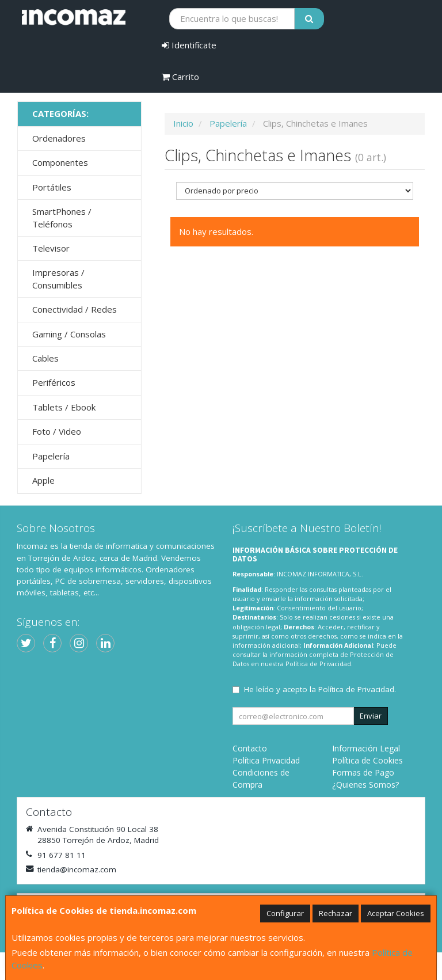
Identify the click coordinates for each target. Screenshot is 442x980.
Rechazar (336, 913)
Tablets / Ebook (64, 407)
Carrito (180, 77)
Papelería (51, 456)
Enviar (371, 716)
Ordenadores (59, 138)
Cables (45, 358)
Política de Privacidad (318, 664)
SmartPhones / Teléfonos (62, 217)
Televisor (51, 248)
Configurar (285, 913)
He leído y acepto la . (320, 689)
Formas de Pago (363, 772)
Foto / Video (57, 431)
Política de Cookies (367, 760)
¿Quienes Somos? (365, 785)
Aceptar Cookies (396, 913)
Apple (43, 480)
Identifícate (189, 45)
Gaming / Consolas (69, 334)
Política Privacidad (266, 760)
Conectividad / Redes (75, 309)
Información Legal (366, 748)
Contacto (250, 748)
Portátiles (52, 187)
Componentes (60, 162)
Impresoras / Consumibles (58, 278)
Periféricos (54, 382)
